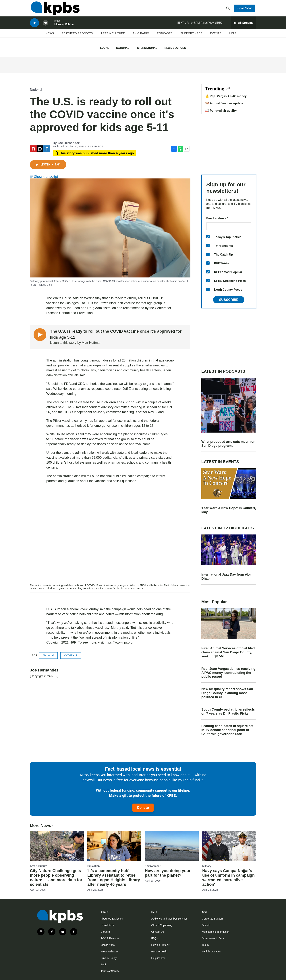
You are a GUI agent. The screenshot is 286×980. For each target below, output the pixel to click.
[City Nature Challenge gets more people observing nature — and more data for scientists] (57, 846)
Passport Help (159, 952)
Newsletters (107, 925)
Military (207, 866)
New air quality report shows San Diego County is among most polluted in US (227, 693)
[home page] (54, 10)
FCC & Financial (110, 938)
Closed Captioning (162, 925)
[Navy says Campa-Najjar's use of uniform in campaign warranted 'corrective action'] (229, 846)
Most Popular (215, 602)
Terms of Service (110, 971)
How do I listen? (160, 945)
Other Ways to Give (213, 938)
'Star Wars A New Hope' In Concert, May (229, 510)
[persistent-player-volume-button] (45, 27)
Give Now (245, 9)
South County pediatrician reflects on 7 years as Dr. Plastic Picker (228, 711)
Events (216, 38)
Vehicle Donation (211, 952)
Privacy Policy (109, 958)
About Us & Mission (112, 919)
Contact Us (158, 932)
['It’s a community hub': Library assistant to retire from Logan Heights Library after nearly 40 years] (114, 846)
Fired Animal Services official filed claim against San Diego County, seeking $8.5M (228, 652)
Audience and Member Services (169, 919)
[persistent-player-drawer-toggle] (243, 26)
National (123, 48)
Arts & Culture (113, 38)
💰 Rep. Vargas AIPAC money (226, 96)
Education (94, 866)
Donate (143, 808)
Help (233, 38)
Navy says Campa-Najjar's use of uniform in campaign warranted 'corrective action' (228, 878)
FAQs (154, 938)
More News (42, 826)
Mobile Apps (108, 945)
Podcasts (165, 38)
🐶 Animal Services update (224, 103)
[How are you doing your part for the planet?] (172, 846)
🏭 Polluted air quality (221, 111)
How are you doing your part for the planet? (168, 873)
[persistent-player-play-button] (34, 27)
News (50, 38)
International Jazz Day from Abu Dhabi (226, 576)
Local (105, 48)
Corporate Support (212, 919)
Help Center (158, 958)
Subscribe (229, 300)
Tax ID (206, 945)
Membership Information (216, 932)
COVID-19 (71, 655)
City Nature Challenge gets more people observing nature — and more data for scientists (56, 878)
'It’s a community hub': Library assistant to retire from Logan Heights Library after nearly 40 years (114, 878)
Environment (153, 866)
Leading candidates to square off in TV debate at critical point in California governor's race (227, 730)
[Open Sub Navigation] (57, 38)
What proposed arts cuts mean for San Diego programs (228, 444)
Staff (103, 964)
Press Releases (110, 952)
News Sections (175, 48)
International (147, 48)
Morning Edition (64, 28)
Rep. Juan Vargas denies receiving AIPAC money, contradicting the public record (228, 673)
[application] (110, 538)
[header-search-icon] (228, 10)
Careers (105, 932)
